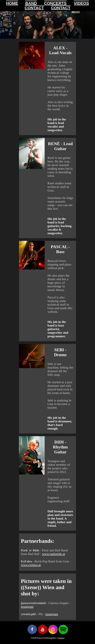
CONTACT (34, 8)
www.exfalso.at (31, 565)
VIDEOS (81, 3)
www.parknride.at (54, 554)
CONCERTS (55, 3)
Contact (61, 638)
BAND (31, 3)
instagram (27, 607)
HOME (12, 3)
